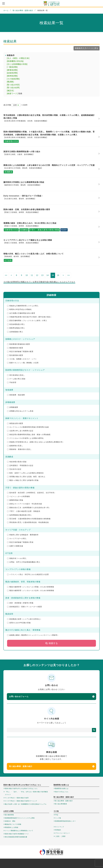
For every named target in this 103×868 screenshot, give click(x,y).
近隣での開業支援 (15, 546)
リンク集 (58, 818)
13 (42, 275)
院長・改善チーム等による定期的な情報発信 (25, 473)
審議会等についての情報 (13, 824)
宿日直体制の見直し (16, 375)
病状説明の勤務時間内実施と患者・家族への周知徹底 (29, 435)
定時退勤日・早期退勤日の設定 (20, 465)
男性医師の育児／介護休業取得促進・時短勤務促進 (28, 522)
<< (6, 275)
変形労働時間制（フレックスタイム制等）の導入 (27, 321)
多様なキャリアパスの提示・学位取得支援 (24, 504)
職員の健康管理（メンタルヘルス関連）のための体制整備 (30, 587)
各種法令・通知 (10, 821)
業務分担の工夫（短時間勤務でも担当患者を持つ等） (29, 508)
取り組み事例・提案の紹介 (23, 10)
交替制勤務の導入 (15, 332)
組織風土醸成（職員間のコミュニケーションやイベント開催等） (33, 635)
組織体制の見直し (15, 446)
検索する (52, 643)
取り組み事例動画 (61, 804)
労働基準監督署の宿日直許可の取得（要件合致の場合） (30, 317)
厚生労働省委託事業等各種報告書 (16, 837)
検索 (94, 730)
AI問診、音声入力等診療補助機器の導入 (24, 562)
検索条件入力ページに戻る (87, 48)
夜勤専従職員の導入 (16, 328)
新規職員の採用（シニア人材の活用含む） (24, 619)
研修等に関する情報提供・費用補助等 (23, 535)
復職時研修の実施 (15, 500)
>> (69, 275)
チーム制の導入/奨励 (16, 379)
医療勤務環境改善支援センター (65, 821)
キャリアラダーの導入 (17, 539)
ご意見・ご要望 (60, 836)
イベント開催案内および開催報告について (19, 831)
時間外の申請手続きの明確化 (19, 309)
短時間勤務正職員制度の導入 (19, 515)
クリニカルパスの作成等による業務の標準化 (25, 438)
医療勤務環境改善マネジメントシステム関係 (20, 818)
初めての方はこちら (62, 792)
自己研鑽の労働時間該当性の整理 (21, 313)
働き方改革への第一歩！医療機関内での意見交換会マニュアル (26, 804)
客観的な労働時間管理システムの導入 (23, 306)
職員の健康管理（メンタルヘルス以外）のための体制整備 (30, 590)
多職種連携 (13, 407)
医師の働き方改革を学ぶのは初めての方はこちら (21, 789)
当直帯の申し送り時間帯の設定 (20, 431)
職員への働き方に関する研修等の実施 (23, 480)
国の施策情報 (9, 815)
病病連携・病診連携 (16, 395)
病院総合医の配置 (15, 423)
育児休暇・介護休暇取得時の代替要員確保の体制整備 (29, 519)
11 (32, 275)
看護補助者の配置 (15, 348)
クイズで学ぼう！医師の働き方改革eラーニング (21, 801)
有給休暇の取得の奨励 (17, 462)
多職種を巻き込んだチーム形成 (20, 411)
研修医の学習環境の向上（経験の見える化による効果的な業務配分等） (36, 442)
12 (37, 275)
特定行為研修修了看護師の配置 (20, 351)
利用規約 (58, 830)
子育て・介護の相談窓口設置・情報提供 (24, 511)
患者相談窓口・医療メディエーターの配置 (24, 607)
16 (58, 275)
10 (27, 275)
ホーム (6, 10)
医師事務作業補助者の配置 (18, 344)
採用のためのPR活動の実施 (19, 623)
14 (48, 275)
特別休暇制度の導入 (16, 324)
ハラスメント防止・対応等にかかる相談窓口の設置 (28, 574)
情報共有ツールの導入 (17, 558)
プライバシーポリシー (62, 833)
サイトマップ (59, 827)
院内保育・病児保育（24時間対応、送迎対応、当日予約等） (32, 493)
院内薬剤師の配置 (15, 355)
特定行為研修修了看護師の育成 (20, 542)
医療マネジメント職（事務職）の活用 (23, 363)
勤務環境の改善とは (62, 789)
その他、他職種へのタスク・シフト (22, 359)
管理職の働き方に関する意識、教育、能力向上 (26, 477)
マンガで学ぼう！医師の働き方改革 (17, 798)
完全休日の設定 (14, 469)
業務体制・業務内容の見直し (19, 449)
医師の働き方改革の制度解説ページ (17, 834)
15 (53, 275)
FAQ (57, 815)
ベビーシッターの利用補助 (18, 496)
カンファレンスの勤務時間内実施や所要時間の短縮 (28, 427)
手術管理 (12, 382)
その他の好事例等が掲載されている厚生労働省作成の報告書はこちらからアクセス (39, 282)
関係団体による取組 (12, 827)
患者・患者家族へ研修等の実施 (20, 603)
